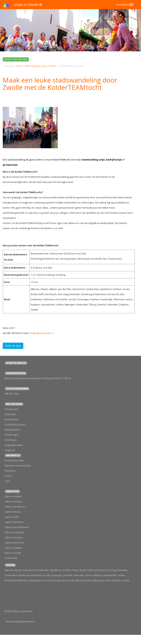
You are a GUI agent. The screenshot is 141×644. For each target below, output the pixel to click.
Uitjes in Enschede (14, 532)
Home (19, 66)
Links (7, 481)
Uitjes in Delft (12, 517)
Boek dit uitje (13, 346)
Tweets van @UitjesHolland (20, 622)
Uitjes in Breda (12, 512)
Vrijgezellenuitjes (14, 445)
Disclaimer (10, 471)
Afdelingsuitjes (12, 430)
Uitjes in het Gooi (14, 538)
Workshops (11, 440)
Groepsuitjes (11, 409)
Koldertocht (11, 558)
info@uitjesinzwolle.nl (41, 333)
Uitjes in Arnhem (13, 502)
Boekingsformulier (14, 460)
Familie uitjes (11, 435)
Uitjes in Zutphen (14, 548)
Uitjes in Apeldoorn (15, 507)
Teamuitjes (10, 414)
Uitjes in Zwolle (13, 553)
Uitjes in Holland (13, 496)
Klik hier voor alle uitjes (16, 59)
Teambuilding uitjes (15, 425)
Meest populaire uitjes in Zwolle (41, 66)
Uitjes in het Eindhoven (17, 527)
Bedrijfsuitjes (12, 419)
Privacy (8, 476)
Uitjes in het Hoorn (15, 543)
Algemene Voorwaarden (18, 466)
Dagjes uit (10, 450)
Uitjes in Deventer (14, 522)
